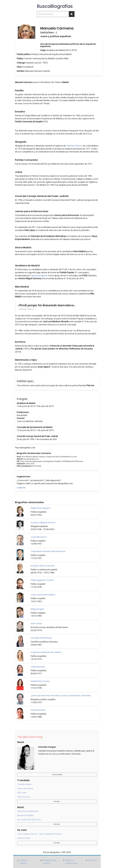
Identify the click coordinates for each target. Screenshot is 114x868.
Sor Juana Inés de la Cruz (29, 819)
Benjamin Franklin (25, 815)
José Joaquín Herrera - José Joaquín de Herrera (39, 834)
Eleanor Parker (24, 838)
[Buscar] (72, 14)
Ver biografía (57, 775)
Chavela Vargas (24, 784)
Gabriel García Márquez (28, 811)
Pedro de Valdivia (25, 788)
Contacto (93, 860)
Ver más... (57, 802)
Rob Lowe (22, 793)
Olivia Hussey (24, 797)
